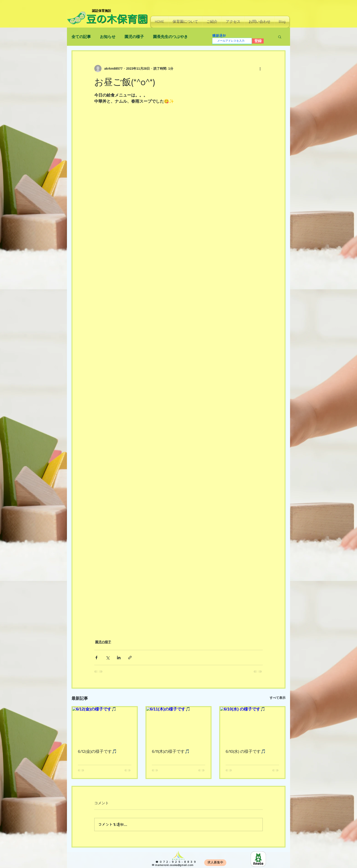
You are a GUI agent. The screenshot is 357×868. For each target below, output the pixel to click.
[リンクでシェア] (130, 658)
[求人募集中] (215, 863)
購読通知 (219, 36)
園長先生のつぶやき (170, 37)
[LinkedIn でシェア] (119, 658)
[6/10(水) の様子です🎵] (252, 725)
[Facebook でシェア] (96, 658)
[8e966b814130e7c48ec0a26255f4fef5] (258, 859)
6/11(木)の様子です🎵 (171, 751)
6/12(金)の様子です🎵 (97, 751)
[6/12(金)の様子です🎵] (105, 725)
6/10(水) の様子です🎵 (246, 751)
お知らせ (108, 37)
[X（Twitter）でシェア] (108, 658)
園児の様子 (134, 37)
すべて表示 (278, 698)
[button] (185, 22)
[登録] (258, 41)
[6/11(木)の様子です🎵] (179, 725)
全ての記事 (81, 37)
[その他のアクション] (260, 69)
